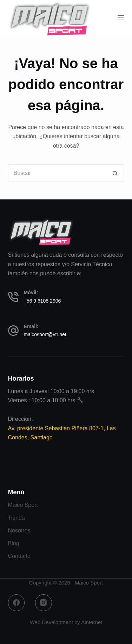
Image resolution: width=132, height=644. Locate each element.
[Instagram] (44, 603)
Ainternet (92, 622)
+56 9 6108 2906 (42, 301)
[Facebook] (16, 603)
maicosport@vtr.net (45, 334)
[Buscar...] (57, 173)
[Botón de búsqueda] (115, 173)
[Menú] (121, 18)
